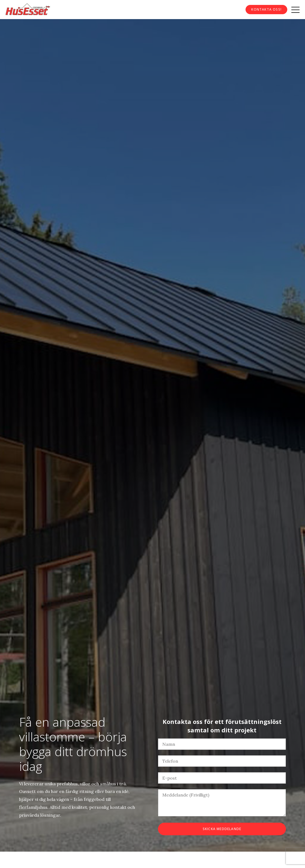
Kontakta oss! (266, 9)
